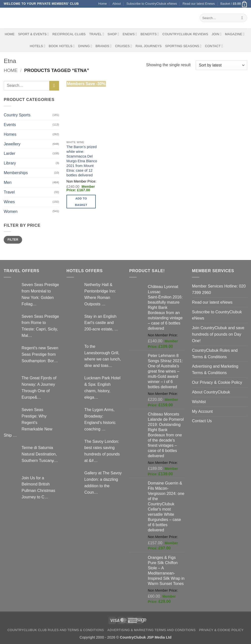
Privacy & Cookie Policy (221, 630)
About (117, 4)
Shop (113, 34)
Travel (96, 34)
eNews (130, 34)
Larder (10, 153)
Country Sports (17, 115)
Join (217, 34)
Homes (10, 134)
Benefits (150, 34)
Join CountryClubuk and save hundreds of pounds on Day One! (218, 334)
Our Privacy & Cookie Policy (217, 382)
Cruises (124, 46)
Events (10, 125)
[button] (234, 4)
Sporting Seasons (183, 46)
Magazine (235, 34)
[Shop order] (221, 65)
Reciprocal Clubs (69, 34)
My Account (202, 411)
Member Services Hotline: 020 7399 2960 (219, 289)
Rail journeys (148, 46)
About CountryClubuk (211, 392)
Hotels (38, 46)
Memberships (16, 173)
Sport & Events (33, 34)
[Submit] (242, 18)
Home (102, 4)
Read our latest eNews (212, 302)
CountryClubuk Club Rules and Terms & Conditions (56, 630)
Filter (13, 240)
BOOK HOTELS (62, 46)
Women (11, 211)
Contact (214, 46)
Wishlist (199, 402)
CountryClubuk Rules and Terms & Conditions (215, 354)
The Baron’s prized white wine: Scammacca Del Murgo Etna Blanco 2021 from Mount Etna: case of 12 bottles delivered (82, 161)
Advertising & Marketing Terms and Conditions (152, 630)
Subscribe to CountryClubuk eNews (152, 4)
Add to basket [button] (81, 201)
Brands (104, 46)
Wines (9, 202)
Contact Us (202, 421)
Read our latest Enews (199, 4)
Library (10, 163)
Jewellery (12, 144)
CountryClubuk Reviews (185, 34)
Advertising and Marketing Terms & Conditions (215, 369)
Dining (85, 46)
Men (8, 182)
